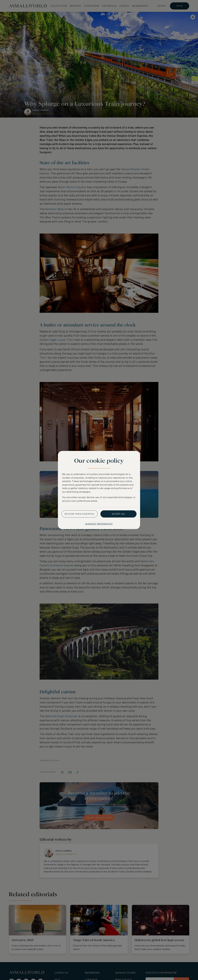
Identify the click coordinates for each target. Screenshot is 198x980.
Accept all (119, 514)
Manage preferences (99, 524)
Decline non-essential (80, 514)
